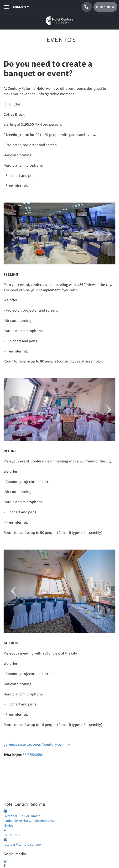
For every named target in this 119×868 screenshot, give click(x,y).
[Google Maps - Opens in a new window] (59, 818)
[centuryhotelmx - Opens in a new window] (7, 861)
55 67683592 (33, 754)
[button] (12, 233)
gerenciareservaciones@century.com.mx (37, 744)
